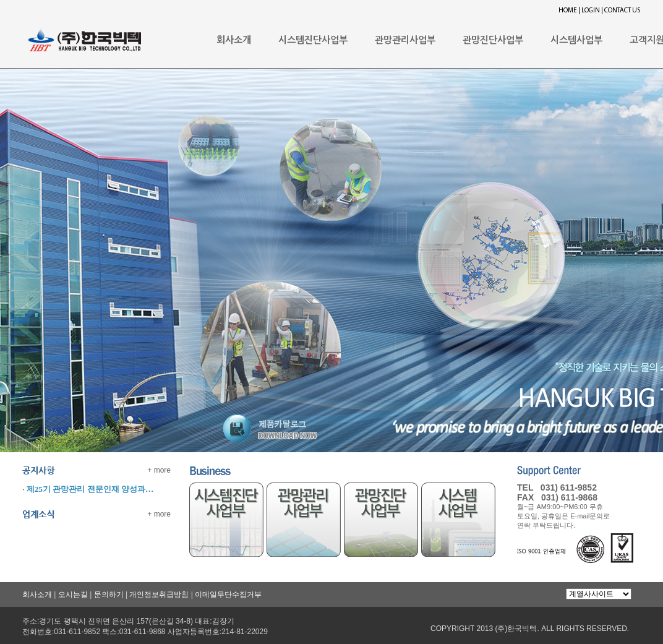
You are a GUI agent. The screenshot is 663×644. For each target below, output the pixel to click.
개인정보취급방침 (159, 595)
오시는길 (73, 595)
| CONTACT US (621, 11)
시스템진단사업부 (313, 40)
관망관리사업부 (405, 40)
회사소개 (234, 40)
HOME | (569, 11)
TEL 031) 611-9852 (557, 487)
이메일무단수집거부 (228, 595)
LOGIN (591, 11)
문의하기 (109, 595)
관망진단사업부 (493, 40)
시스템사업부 (576, 40)
